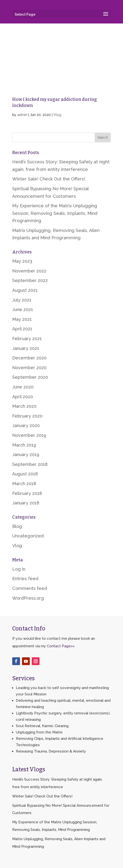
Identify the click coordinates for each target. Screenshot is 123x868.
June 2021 (23, 309)
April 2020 (23, 397)
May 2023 (22, 261)
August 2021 (25, 290)
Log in (19, 569)
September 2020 (30, 377)
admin (22, 115)
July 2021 (22, 300)
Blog (17, 526)
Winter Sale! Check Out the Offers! (49, 179)
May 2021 (22, 319)
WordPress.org (28, 598)
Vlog (57, 115)
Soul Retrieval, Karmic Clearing (42, 726)
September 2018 (30, 464)
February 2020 (27, 416)
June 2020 (23, 387)
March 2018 (24, 484)
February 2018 (27, 493)
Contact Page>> (61, 646)
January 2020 (26, 425)
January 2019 (26, 455)
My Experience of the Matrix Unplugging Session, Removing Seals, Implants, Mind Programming (55, 213)
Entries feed (25, 579)
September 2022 (30, 280)
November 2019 (29, 435)
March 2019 (24, 445)
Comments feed (30, 588)
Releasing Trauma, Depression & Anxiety (51, 751)
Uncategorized (28, 536)
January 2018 (26, 503)
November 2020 (29, 368)
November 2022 (29, 271)
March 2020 (24, 406)
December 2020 (29, 358)
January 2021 (26, 348)
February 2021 (27, 339)
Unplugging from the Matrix (39, 732)
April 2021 (22, 329)
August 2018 (25, 474)
